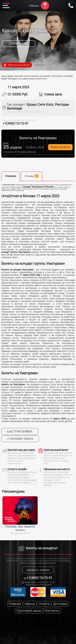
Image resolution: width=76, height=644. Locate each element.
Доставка (60, 604)
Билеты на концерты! (38, 548)
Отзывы (32, 176)
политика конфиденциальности (41, 563)
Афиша (34, 6)
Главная (15, 604)
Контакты (52, 611)
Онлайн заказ (20, 439)
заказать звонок (38, 570)
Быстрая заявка (20, 431)
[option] (20, 516)
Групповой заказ (29, 611)
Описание (11, 176)
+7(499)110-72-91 (16, 124)
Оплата (44, 604)
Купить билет (19, 44)
